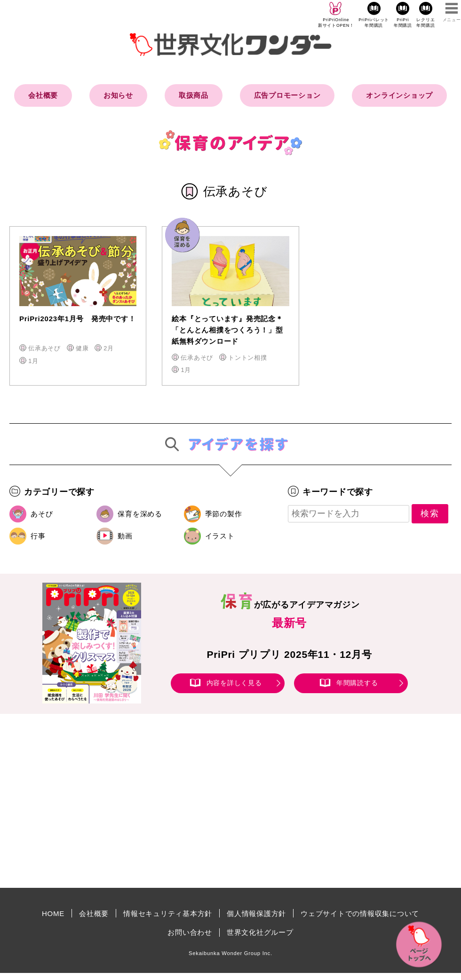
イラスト (220, 536)
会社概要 (43, 95)
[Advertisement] (151, 801)
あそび (42, 514)
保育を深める (140, 514)
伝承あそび (44, 348)
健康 (82, 348)
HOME (53, 913)
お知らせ (118, 95)
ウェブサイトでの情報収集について (360, 913)
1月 (33, 361)
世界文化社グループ (260, 932)
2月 (109, 348)
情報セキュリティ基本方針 (168, 913)
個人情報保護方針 (256, 913)
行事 (38, 536)
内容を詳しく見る (234, 683)
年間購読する (357, 683)
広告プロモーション (287, 95)
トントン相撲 (248, 358)
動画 (125, 536)
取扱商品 (194, 95)
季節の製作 (224, 514)
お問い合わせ (190, 932)
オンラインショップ (399, 95)
